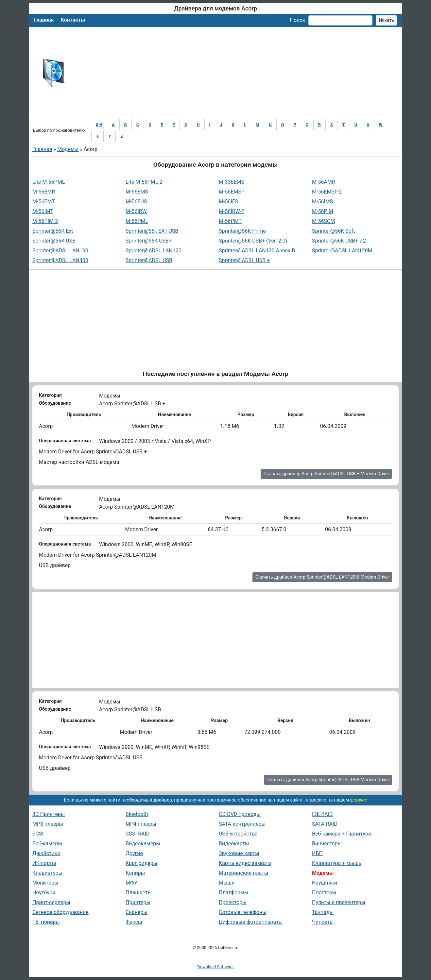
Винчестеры (327, 844)
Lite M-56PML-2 (144, 182)
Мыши (227, 883)
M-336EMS (232, 182)
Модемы (68, 149)
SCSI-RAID (138, 834)
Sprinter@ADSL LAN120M (342, 251)
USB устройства (238, 834)
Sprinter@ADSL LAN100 (60, 251)
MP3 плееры (48, 824)
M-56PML (137, 221)
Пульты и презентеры (339, 902)
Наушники (325, 883)
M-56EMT (44, 202)
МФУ (131, 883)
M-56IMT (43, 211)
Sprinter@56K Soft (334, 231)
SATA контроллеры (242, 824)
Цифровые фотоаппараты (251, 922)
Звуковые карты (239, 853)
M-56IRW (136, 211)
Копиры (135, 873)
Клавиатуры (47, 873)
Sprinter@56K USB (54, 241)
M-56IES (228, 202)
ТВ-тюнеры (46, 922)
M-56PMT (230, 221)
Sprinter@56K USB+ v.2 (339, 241)
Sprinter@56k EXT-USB (152, 231)
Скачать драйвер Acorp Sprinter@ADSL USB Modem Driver (328, 780)
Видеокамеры (143, 844)
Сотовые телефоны (243, 912)
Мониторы (45, 883)
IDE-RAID (322, 814)
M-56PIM (323, 211)
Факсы (134, 922)
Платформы (233, 893)
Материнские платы (243, 873)
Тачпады (323, 912)
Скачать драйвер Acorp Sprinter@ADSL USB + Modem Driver (326, 474)
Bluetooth (137, 814)
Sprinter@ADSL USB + (244, 260)
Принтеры (138, 902)
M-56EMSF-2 (327, 192)
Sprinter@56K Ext (53, 231)
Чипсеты (323, 922)
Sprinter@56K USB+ (149, 241)
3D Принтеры (49, 814)
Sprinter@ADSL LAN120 (154, 251)
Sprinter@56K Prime (242, 231)
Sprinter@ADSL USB (149, 260)
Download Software (215, 967)
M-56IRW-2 (232, 211)
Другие (134, 853)
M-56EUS (136, 202)
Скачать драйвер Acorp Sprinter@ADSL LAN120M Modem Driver (322, 577)
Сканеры (137, 912)
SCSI (38, 834)
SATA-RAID (325, 824)
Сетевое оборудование (60, 912)
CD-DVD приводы (240, 814)
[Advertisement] (237, 73)
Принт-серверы (51, 902)
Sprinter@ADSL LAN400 (60, 260)
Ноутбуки (44, 893)
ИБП (317, 853)
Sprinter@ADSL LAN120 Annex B (257, 251)
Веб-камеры (47, 844)
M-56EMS (137, 192)
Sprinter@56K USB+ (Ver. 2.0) (253, 241)
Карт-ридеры (141, 863)
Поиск (297, 20)
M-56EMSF (232, 192)
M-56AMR (324, 182)
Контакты (73, 20)
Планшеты (139, 893)
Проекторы (233, 902)
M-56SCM (323, 221)
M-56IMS (322, 202)
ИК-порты (44, 863)
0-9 (99, 125)
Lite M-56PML (49, 182)
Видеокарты (234, 844)
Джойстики (46, 853)
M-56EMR (44, 192)
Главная (44, 20)
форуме (359, 800)
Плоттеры (324, 893)
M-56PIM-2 (45, 221)
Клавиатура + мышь (337, 863)
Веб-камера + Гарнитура (342, 834)
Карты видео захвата (245, 863)
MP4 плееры (141, 824)
